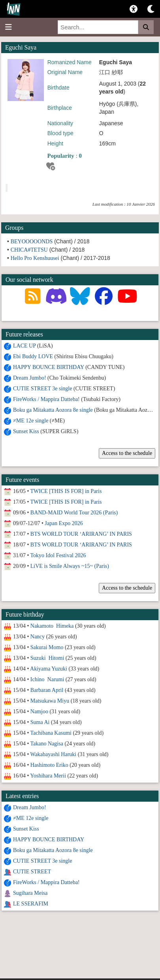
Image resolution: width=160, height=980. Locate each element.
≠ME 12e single (31, 421)
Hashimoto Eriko (49, 765)
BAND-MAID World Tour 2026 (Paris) (74, 513)
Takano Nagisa (47, 744)
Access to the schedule (127, 453)
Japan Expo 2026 (64, 523)
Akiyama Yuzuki (49, 669)
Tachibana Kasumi (51, 733)
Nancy (38, 637)
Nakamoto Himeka (52, 626)
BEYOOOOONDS (32, 242)
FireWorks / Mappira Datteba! (46, 399)
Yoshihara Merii (48, 776)
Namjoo (39, 712)
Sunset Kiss (26, 431)
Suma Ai (40, 722)
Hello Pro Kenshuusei (35, 258)
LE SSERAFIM (31, 904)
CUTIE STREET (32, 872)
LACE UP (24, 346)
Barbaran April (47, 690)
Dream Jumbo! (30, 378)
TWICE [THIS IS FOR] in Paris (66, 491)
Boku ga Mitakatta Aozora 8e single (53, 410)
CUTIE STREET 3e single (42, 389)
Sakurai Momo (47, 647)
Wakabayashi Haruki (54, 754)
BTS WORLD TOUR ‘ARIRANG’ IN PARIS (81, 534)
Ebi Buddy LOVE (33, 356)
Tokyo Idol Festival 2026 (58, 555)
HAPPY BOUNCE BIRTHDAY (49, 367)
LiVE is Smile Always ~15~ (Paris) (70, 566)
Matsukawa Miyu (50, 701)
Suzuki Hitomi (47, 658)
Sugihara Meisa (30, 893)
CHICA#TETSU (29, 250)
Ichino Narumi (47, 679)
